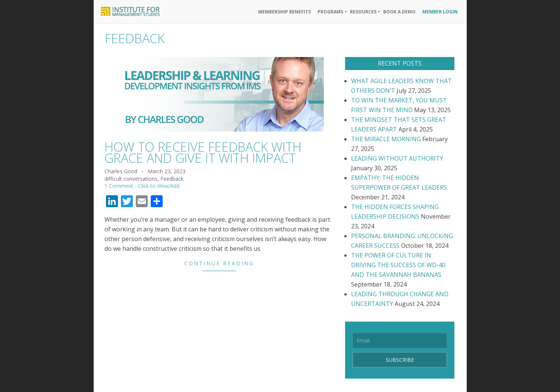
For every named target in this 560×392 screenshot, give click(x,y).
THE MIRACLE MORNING (386, 139)
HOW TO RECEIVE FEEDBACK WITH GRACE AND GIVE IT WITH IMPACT (203, 152)
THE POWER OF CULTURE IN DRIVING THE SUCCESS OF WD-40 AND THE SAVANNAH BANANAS (398, 265)
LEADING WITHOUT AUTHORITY (397, 158)
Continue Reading (219, 263)
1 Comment (119, 186)
